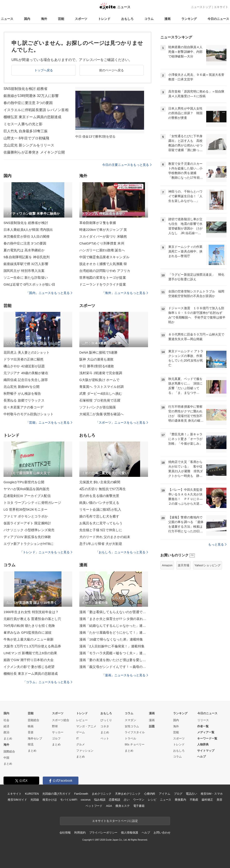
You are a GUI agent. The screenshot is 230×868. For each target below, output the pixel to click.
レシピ (152, 800)
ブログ (178, 794)
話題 (152, 726)
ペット (105, 738)
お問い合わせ (162, 833)
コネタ (105, 726)
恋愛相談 (114, 800)
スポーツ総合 (61, 720)
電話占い (191, 794)
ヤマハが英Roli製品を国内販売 (26, 489)
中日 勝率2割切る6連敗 (97, 366)
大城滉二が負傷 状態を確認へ (101, 414)
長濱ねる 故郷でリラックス (24, 400)
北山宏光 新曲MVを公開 (21, 387)
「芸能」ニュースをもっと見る (49, 423)
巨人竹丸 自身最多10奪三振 (26, 131)
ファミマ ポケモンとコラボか (26, 516)
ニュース (7, 19)
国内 (27, 19)
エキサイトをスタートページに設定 (115, 821)
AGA (109, 806)
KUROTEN (32, 794)
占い (127, 800)
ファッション (85, 751)
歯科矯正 (207, 800)
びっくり (106, 720)
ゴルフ (56, 738)
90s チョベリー (135, 744)
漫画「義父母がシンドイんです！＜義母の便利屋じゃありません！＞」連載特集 (114, 667)
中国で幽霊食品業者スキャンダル (104, 257)
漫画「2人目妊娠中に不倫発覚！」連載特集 (112, 646)
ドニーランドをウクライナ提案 (103, 284)
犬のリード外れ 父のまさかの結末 (105, 537)
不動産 (194, 800)
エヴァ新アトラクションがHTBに (29, 544)
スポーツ (81, 19)
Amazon (167, 565)
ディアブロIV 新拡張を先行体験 (27, 537)
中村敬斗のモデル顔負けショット (29, 414)
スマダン (130, 720)
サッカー (58, 732)
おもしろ (127, 19)
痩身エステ (122, 806)
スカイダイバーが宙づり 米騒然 (103, 236)
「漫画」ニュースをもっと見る (125, 675)
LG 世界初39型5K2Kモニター (26, 509)
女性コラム (132, 726)
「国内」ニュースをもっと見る (49, 293)
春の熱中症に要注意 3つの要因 (28, 103)
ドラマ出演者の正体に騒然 (23, 359)
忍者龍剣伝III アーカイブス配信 (27, 496)
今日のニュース (218, 19)
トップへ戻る (44, 70)
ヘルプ (201, 757)
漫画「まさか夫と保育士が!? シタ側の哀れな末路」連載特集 (114, 619)
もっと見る (217, 544)
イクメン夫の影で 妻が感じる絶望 (29, 667)
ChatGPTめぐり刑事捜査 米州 (102, 243)
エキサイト (221, 7)
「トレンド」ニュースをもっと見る (46, 552)
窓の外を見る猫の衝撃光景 (99, 496)
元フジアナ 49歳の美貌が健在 (26, 373)
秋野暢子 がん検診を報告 (22, 393)
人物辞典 (203, 744)
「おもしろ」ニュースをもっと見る (122, 552)
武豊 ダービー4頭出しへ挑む (101, 393)
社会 (6, 720)
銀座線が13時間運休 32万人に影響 (31, 96)
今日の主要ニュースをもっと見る (127, 165)
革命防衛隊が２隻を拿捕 (98, 223)
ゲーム (81, 732)
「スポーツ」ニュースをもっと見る (122, 423)
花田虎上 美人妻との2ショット (27, 352)
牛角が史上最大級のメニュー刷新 (29, 639)
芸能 (61, 19)
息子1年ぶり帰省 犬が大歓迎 (101, 544)
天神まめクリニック (128, 794)
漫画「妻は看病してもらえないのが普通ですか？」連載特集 (114, 612)
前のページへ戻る (112, 70)
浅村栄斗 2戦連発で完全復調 (101, 373)
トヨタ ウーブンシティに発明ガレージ (32, 503)
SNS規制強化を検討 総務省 (25, 89)
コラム (149, 19)
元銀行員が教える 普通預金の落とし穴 (32, 619)
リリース (203, 720)
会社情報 (65, 833)
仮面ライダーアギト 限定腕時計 (27, 523)
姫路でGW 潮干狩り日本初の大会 (29, 660)
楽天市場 (184, 565)
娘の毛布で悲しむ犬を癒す (99, 516)
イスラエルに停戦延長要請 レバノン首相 (36, 110)
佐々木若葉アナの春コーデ (23, 407)
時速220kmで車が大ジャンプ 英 (103, 230)
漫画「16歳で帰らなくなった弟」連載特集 (111, 639)
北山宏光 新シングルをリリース (29, 145)
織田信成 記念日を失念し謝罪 (26, 380)
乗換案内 (180, 800)
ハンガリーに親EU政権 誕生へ (102, 250)
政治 (6, 732)
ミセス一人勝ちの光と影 (23, 124)
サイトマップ (206, 751)
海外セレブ (35, 738)
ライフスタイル (135, 732)
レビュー (82, 720)
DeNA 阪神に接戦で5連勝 (98, 352)
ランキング (189, 19)
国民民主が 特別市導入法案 (24, 271)
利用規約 (80, 833)
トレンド (104, 19)
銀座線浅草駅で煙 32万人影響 (26, 264)
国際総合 (9, 751)
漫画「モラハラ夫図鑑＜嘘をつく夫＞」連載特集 (114, 653)
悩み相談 (100, 800)
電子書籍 (139, 806)
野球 (55, 726)
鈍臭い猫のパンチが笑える (99, 503)
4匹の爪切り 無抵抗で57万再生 (103, 489)
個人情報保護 (129, 833)
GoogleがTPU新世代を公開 (24, 482)
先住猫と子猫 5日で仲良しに (101, 530)
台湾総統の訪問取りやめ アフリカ (105, 271)
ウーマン (139, 800)
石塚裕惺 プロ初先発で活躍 (100, 400)
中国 (6, 758)
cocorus (86, 800)
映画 (31, 726)
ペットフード (94, 806)
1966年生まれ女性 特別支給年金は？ (31, 612)
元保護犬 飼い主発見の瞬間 (100, 482)
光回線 (35, 800)
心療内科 (150, 794)
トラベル (130, 738)
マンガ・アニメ (86, 726)
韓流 (31, 744)
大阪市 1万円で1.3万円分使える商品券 (32, 646)
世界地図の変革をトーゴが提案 (103, 278)
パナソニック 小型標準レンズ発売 (29, 530)
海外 (44, 19)
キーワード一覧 (207, 738)
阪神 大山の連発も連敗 (96, 359)
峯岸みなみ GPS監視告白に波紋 (28, 632)
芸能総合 (33, 720)
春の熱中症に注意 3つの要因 (25, 243)
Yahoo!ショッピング (208, 565)
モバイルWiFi (69, 800)
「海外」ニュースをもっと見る (125, 293)
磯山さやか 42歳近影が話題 (24, 366)
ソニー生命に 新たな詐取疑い (26, 278)
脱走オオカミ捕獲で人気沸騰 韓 (103, 264)
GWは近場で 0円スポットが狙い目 (29, 284)
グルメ (81, 744)
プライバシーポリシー (103, 833)
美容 (219, 800)
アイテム (164, 794)
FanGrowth (81, 794)
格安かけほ (50, 800)
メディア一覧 (206, 732)
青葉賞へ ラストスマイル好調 (101, 387)
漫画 (167, 19)
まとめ (8, 738)
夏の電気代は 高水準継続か (24, 250)
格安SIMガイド (17, 800)
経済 (6, 726)
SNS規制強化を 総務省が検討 (26, 223)
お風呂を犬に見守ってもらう (101, 523)
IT (78, 738)
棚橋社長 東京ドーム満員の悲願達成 (31, 674)
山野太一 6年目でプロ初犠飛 (26, 138)
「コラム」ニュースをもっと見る (48, 682)
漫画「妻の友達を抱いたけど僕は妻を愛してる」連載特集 (114, 660)
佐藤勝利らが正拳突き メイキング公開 (34, 152)
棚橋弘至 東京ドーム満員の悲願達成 (32, 117)
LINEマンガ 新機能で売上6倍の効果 (30, 653)
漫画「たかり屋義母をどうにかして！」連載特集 (114, 632)
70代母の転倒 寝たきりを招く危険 (29, 626)
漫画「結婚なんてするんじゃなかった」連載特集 (114, 626)
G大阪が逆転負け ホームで (99, 380)
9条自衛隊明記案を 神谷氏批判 (27, 257)
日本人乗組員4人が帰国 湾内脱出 (28, 230)
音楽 (31, 732)
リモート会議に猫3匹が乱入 (100, 509)
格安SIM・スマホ (212, 794)
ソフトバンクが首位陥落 (98, 407)
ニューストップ (201, 7)
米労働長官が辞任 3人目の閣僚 (27, 236)
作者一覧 (203, 726)
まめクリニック (102, 794)
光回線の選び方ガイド (57, 794)
